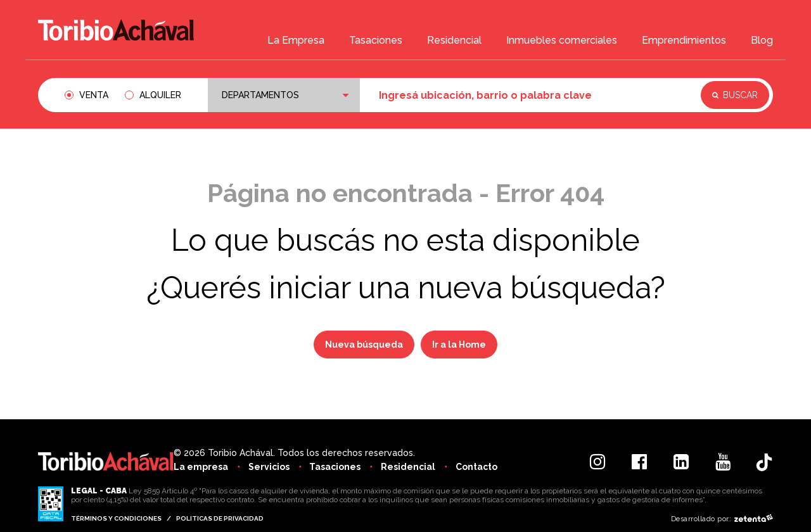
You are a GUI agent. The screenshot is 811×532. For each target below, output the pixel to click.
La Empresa (296, 42)
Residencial (454, 42)
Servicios (270, 467)
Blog (762, 42)
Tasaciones (376, 42)
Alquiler (160, 95)
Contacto (482, 467)
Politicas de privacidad (220, 518)
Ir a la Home (459, 345)
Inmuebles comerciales (562, 42)
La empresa (201, 467)
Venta (94, 95)
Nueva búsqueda (364, 345)
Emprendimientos (684, 42)
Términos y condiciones (116, 518)
